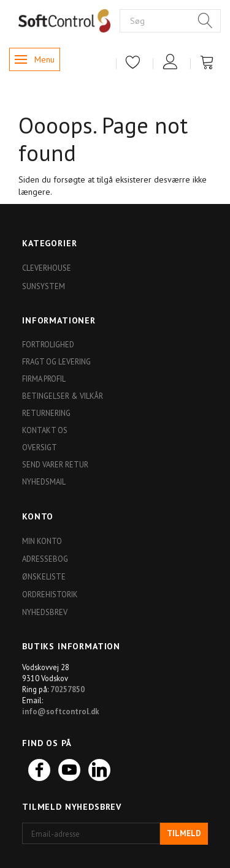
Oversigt (40, 447)
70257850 (67, 689)
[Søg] (205, 21)
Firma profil (44, 379)
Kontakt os (45, 430)
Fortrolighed (48, 344)
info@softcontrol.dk (61, 711)
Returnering (46, 413)
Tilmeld (184, 833)
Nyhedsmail (44, 481)
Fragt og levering (56, 361)
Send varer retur (55, 464)
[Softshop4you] (64, 20)
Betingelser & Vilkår (63, 396)
